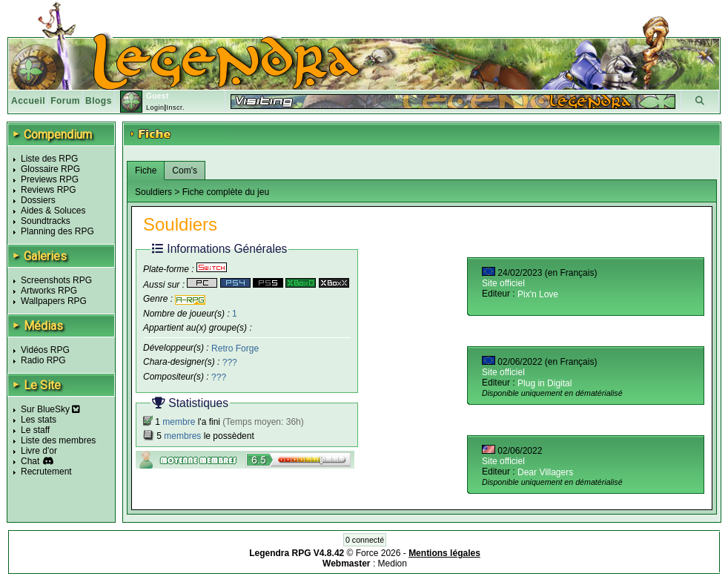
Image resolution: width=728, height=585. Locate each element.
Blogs (99, 101)
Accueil (28, 101)
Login (155, 108)
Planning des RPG (57, 231)
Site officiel (503, 283)
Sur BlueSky (50, 409)
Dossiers (38, 200)
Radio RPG (43, 360)
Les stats (39, 420)
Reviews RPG (49, 190)
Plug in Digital (545, 383)
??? (230, 363)
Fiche (146, 171)
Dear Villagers (545, 472)
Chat (30, 461)
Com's (185, 171)
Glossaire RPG (50, 169)
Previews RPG (50, 179)
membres (182, 436)
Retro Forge (235, 348)
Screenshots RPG (56, 280)
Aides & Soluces (53, 211)
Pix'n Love (538, 294)
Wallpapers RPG (54, 301)
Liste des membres (58, 440)
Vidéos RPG (45, 350)
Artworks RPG (49, 291)
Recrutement (46, 472)
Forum (65, 101)
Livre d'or (39, 451)
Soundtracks (46, 221)
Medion (393, 563)
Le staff (35, 430)
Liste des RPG (49, 159)
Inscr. (175, 108)
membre (179, 422)
